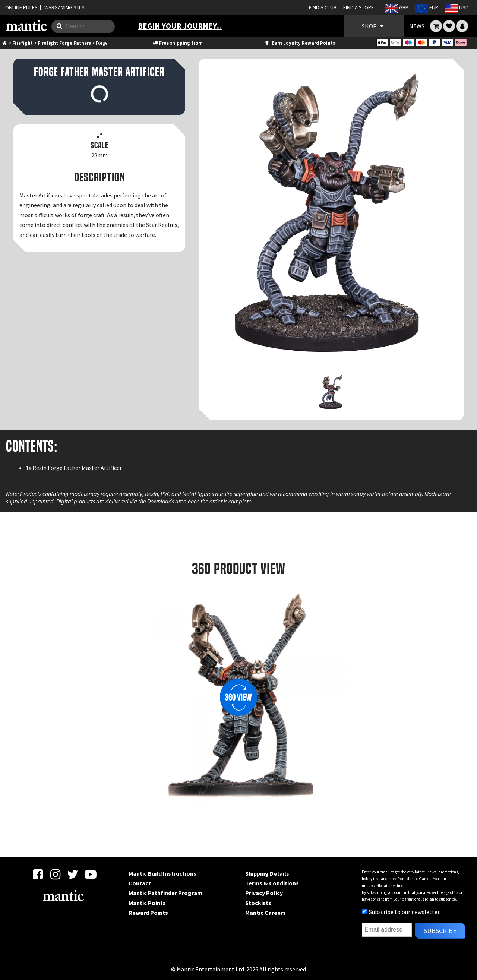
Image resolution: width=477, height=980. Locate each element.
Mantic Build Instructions (162, 873)
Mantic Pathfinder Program (165, 893)
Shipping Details (267, 873)
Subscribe (440, 931)
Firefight (23, 43)
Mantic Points (147, 903)
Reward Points (148, 913)
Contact (140, 883)
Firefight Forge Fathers (64, 43)
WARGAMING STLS (64, 7)
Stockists (258, 903)
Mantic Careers (266, 913)
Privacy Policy (264, 893)
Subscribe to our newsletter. (401, 912)
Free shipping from (177, 43)
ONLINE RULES (21, 7)
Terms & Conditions (272, 883)
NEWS (417, 26)
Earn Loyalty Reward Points (299, 43)
